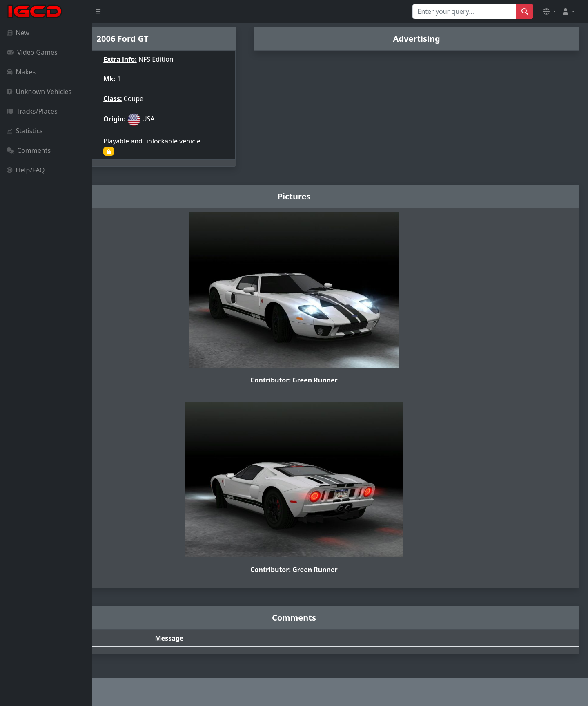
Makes (21, 72)
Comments (29, 150)
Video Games (32, 52)
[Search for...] (464, 11)
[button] (550, 11)
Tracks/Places (32, 111)
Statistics (25, 131)
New (18, 33)
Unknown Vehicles (39, 92)
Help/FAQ (26, 170)
